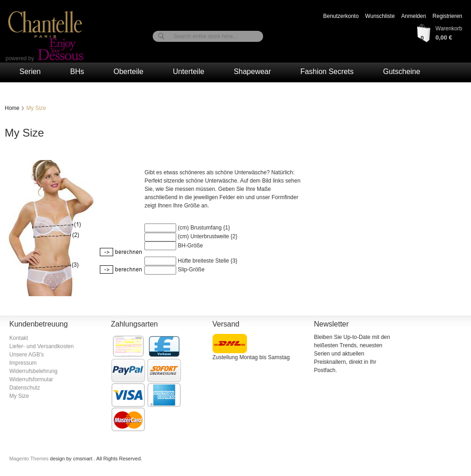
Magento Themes (29, 459)
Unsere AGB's (26, 355)
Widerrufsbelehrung (33, 371)
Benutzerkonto (341, 16)
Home (12, 108)
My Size (19, 396)
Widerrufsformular (31, 379)
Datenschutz (25, 388)
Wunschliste (380, 16)
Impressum (23, 363)
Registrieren (447, 16)
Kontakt (19, 338)
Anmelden (414, 16)
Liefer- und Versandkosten (41, 346)
